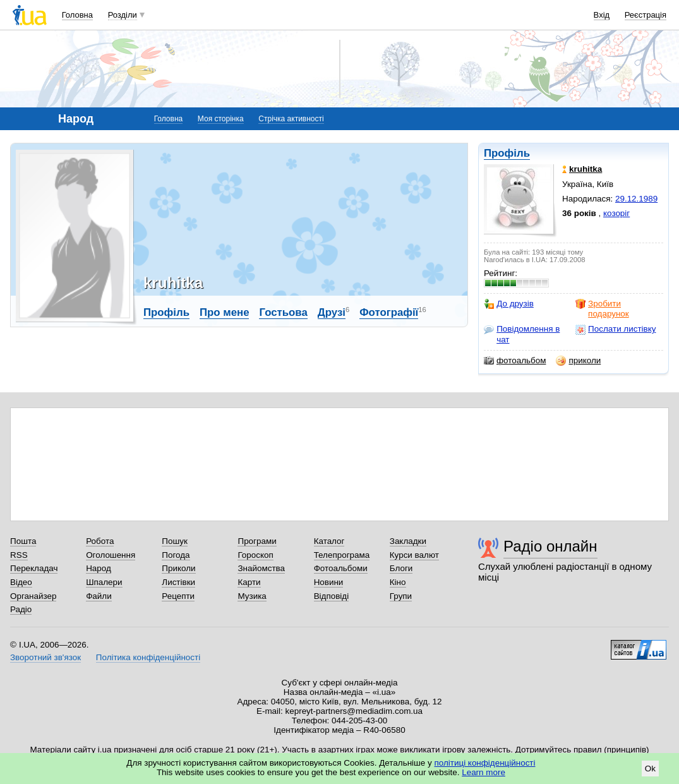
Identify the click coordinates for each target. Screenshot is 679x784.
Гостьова (283, 312)
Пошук (175, 541)
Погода (176, 555)
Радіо (21, 609)
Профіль (507, 153)
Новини (329, 582)
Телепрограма (342, 555)
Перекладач (34, 568)
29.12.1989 (636, 199)
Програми (257, 541)
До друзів (509, 304)
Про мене (225, 312)
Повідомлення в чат (522, 334)
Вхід (602, 15)
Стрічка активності (291, 119)
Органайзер (33, 596)
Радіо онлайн (550, 546)
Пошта (23, 541)
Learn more (484, 772)
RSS (19, 555)
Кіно (398, 582)
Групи (401, 596)
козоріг (616, 213)
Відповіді (332, 596)
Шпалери (104, 582)
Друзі (332, 312)
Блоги (401, 568)
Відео (21, 582)
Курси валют (414, 555)
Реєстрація (646, 15)
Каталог (329, 541)
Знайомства (261, 568)
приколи (578, 361)
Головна (77, 15)
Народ (99, 568)
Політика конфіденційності (148, 657)
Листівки (178, 582)
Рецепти (178, 596)
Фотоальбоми (341, 568)
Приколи (178, 568)
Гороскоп (255, 555)
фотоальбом (515, 361)
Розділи (123, 15)
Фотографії (389, 312)
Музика (252, 596)
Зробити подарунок (602, 309)
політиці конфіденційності (485, 763)
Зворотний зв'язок (45, 657)
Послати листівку (616, 329)
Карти (249, 582)
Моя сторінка (221, 119)
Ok (650, 769)
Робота (100, 541)
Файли (99, 596)
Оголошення (111, 555)
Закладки (408, 541)
